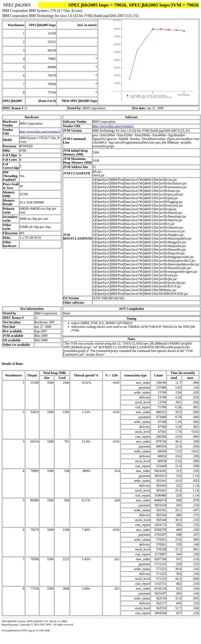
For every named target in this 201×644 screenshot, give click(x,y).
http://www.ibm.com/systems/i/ (40, 132)
